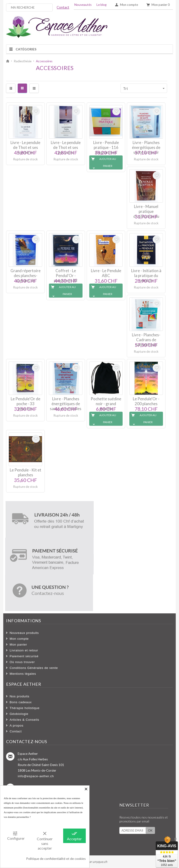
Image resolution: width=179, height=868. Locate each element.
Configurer (16, 836)
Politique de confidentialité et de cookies (56, 859)
